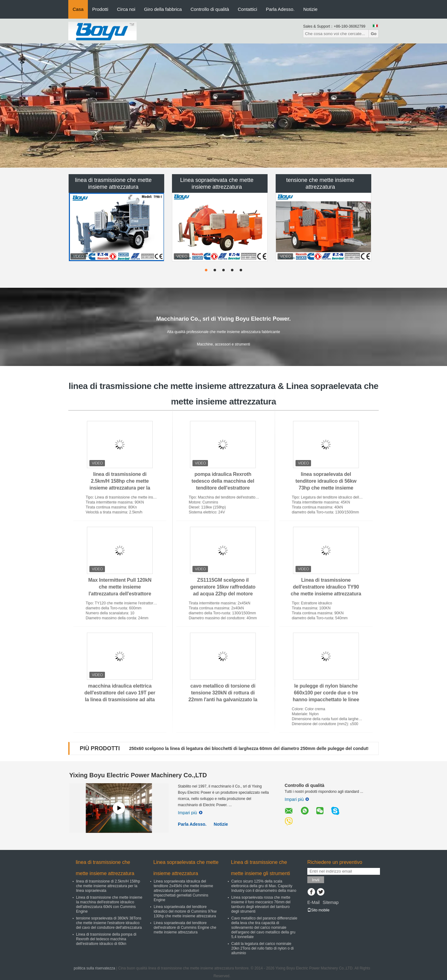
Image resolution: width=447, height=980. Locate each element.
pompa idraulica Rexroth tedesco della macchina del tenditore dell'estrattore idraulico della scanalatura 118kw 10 (223, 488)
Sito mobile (318, 910)
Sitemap (330, 902)
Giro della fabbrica (163, 9)
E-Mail (314, 902)
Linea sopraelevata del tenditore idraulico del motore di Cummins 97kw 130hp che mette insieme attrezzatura (185, 911)
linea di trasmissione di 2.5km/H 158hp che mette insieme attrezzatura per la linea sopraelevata (108, 886)
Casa (78, 9)
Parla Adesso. (280, 9)
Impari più (190, 813)
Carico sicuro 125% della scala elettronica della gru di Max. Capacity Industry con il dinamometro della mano (264, 886)
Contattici (248, 9)
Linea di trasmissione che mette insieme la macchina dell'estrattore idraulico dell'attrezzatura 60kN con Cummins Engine (109, 904)
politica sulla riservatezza (95, 968)
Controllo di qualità (210, 9)
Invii (316, 880)
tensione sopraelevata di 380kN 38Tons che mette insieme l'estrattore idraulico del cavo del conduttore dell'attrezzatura (109, 923)
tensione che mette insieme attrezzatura (320, 183)
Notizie (310, 9)
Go (374, 34)
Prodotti (100, 9)
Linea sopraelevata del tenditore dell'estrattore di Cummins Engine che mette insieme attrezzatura (185, 928)
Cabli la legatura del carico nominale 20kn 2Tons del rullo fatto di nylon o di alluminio (262, 948)
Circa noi (126, 9)
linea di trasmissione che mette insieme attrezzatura (113, 183)
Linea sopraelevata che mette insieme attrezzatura (217, 183)
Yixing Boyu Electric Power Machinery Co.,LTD (138, 775)
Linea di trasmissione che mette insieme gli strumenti (260, 868)
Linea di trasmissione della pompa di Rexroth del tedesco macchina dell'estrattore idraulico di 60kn (106, 939)
